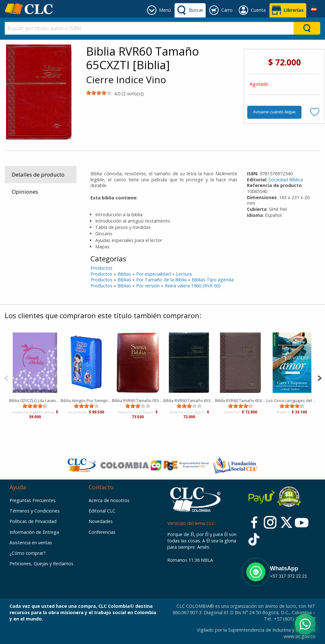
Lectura (184, 274)
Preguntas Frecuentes (33, 500)
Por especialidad (153, 274)
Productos (101, 268)
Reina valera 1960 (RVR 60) (193, 286)
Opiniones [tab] (25, 192)
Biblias (124, 274)
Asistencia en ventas (31, 543)
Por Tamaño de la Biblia (161, 280)
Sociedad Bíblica (286, 180)
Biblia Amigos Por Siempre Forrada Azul (86, 400)
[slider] (99, 93)
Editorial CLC (102, 511)
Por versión (148, 286)
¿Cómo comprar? (28, 553)
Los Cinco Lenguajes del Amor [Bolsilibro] (292, 400)
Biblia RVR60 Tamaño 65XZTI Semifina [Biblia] (189, 400)
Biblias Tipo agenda (213, 280)
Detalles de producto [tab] (38, 174)
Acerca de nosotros (109, 500)
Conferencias (102, 532)
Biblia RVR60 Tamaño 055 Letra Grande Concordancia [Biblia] (138, 400)
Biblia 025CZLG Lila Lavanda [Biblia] (35, 400)
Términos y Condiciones (35, 511)
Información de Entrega (34, 532)
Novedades (101, 521)
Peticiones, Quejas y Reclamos (41, 563)
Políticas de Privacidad (33, 521)
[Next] (319, 377)
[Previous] (6, 377)
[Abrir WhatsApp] (305, 624)
